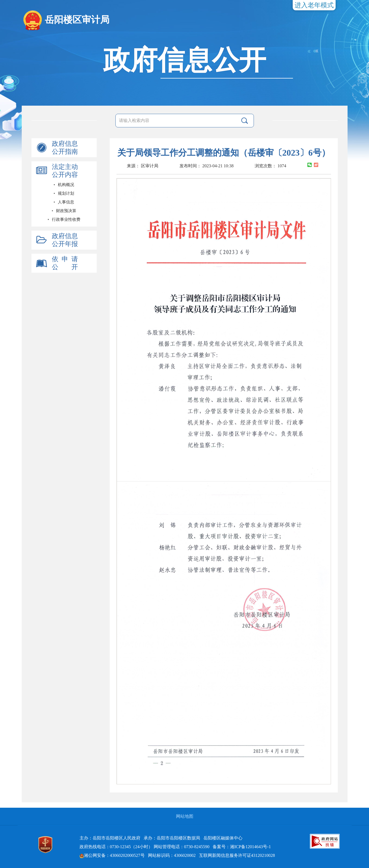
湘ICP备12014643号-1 (250, 847)
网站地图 (185, 816)
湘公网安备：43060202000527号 (112, 855)
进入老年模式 (314, 5)
